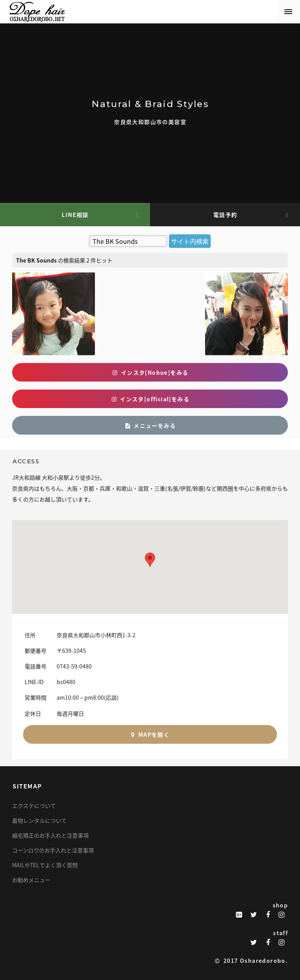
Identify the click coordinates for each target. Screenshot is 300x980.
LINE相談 (75, 215)
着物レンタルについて (39, 820)
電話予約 (225, 215)
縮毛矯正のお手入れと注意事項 (50, 835)
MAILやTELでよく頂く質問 (45, 865)
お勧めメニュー (31, 880)
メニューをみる (150, 432)
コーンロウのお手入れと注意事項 (53, 850)
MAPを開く (150, 741)
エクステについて (34, 806)
